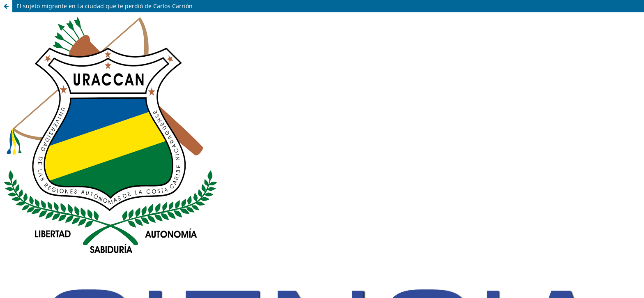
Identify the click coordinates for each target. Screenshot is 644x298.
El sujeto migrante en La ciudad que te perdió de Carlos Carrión (105, 6)
